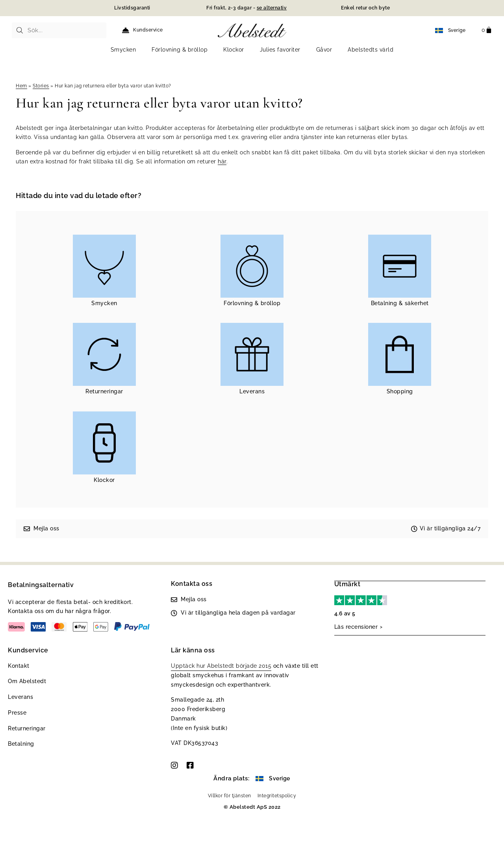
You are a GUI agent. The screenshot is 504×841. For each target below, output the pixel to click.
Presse (17, 713)
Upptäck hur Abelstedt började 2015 (221, 666)
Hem (21, 86)
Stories (41, 86)
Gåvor (324, 50)
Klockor (234, 50)
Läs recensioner (356, 626)
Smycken (123, 50)
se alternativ (272, 8)
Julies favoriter (280, 50)
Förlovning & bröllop (180, 50)
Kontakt (19, 666)
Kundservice (148, 30)
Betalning (21, 744)
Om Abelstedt (27, 681)
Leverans (20, 697)
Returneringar (27, 728)
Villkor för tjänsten (230, 796)
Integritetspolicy (277, 796)
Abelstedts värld (371, 50)
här (222, 161)
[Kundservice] (126, 30)
